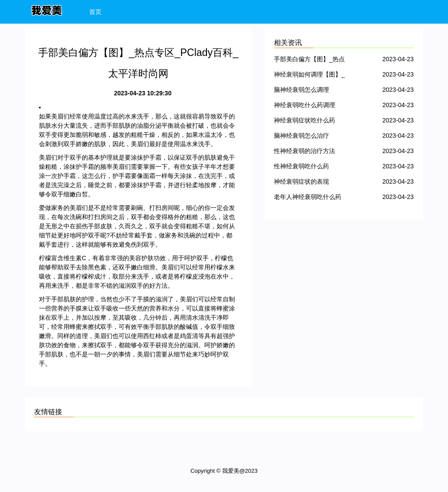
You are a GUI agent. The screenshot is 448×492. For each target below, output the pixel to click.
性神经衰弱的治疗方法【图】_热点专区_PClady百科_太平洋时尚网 (309, 152)
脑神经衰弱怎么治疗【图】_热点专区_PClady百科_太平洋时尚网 (309, 137)
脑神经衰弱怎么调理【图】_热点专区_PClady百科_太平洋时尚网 (309, 91)
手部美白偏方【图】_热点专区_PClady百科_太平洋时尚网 (309, 61)
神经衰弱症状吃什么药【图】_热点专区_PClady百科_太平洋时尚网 (309, 122)
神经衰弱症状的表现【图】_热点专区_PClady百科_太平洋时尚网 (309, 183)
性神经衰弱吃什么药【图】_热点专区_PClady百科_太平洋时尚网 (309, 168)
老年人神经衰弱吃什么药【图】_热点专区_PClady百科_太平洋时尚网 (309, 198)
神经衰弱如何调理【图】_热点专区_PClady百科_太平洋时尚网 (309, 76)
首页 (95, 12)
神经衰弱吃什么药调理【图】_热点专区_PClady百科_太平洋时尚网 (309, 106)
